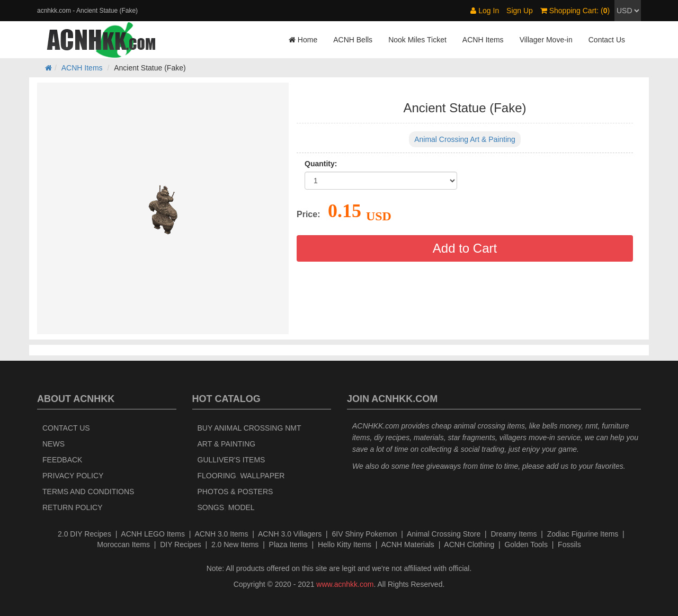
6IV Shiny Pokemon (365, 534)
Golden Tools (526, 544)
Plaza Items (288, 544)
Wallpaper (262, 476)
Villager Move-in (546, 40)
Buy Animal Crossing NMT (249, 428)
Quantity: (321, 164)
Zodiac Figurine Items (583, 534)
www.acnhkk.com (345, 584)
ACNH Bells (353, 40)
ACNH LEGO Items (153, 534)
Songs (211, 507)
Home (303, 40)
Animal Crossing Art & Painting (465, 139)
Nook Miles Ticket (417, 40)
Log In (485, 11)
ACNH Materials (408, 544)
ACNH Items (483, 40)
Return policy (73, 507)
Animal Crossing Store (444, 534)
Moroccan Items (123, 544)
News (53, 444)
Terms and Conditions (88, 492)
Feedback (62, 460)
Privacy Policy (73, 476)
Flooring (217, 476)
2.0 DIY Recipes (84, 534)
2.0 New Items (235, 544)
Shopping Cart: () (575, 11)
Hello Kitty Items (345, 544)
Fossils (569, 544)
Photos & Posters (235, 492)
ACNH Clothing (469, 544)
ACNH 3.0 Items (221, 534)
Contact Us (607, 40)
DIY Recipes (181, 544)
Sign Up (520, 11)
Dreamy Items (514, 534)
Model (242, 507)
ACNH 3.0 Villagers (290, 534)
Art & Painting (227, 444)
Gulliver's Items (231, 460)
